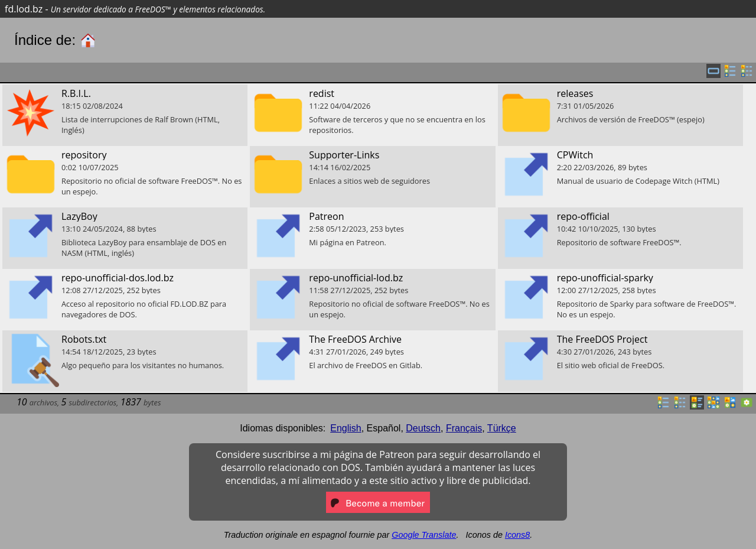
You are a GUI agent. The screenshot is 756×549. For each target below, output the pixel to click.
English (346, 428)
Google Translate (424, 535)
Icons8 (517, 535)
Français (464, 428)
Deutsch (423, 428)
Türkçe (502, 428)
